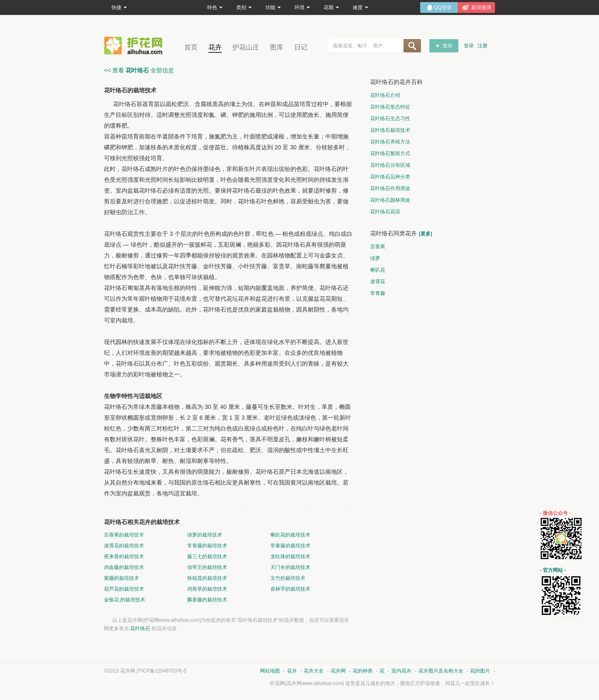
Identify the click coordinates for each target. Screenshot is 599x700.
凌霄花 (378, 282)
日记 (301, 47)
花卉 (215, 47)
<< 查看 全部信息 (139, 70)
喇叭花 (378, 270)
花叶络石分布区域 (390, 165)
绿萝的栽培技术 (205, 535)
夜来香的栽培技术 (124, 557)
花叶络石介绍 (385, 95)
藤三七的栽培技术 (207, 557)
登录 (469, 46)
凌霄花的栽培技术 (124, 546)
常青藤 (378, 293)
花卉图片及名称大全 (441, 671)
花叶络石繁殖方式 (390, 153)
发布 (448, 46)
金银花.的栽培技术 (125, 600)
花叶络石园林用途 (390, 200)
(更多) (426, 234)
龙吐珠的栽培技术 (290, 557)
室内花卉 (401, 671)
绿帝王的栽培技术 (207, 567)
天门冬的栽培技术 (290, 567)
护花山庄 (246, 47)
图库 (277, 47)
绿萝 (375, 258)
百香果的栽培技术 (124, 535)
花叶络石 (140, 628)
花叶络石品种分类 (390, 177)
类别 (244, 7)
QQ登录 (443, 7)
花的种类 (363, 671)
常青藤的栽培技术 (207, 546)
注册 (483, 46)
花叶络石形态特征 (390, 107)
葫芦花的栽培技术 (124, 589)
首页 (191, 47)
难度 (360, 7)
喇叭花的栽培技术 (290, 535)
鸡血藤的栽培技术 (124, 567)
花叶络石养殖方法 (390, 142)
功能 (273, 7)
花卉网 (135, 46)
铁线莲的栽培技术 (207, 578)
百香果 (378, 247)
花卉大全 (314, 671)
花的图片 (480, 671)
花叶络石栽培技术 (390, 130)
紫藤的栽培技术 (121, 578)
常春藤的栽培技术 (290, 546)
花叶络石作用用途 (390, 188)
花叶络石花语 (385, 212)
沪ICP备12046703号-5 (161, 671)
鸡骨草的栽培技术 (207, 589)
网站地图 (270, 671)
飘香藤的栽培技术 (207, 600)
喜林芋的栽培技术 (290, 589)
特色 (215, 7)
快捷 (119, 7)
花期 (331, 7)
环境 (302, 7)
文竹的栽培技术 (288, 578)
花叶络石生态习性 (390, 119)
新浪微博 (481, 7)
